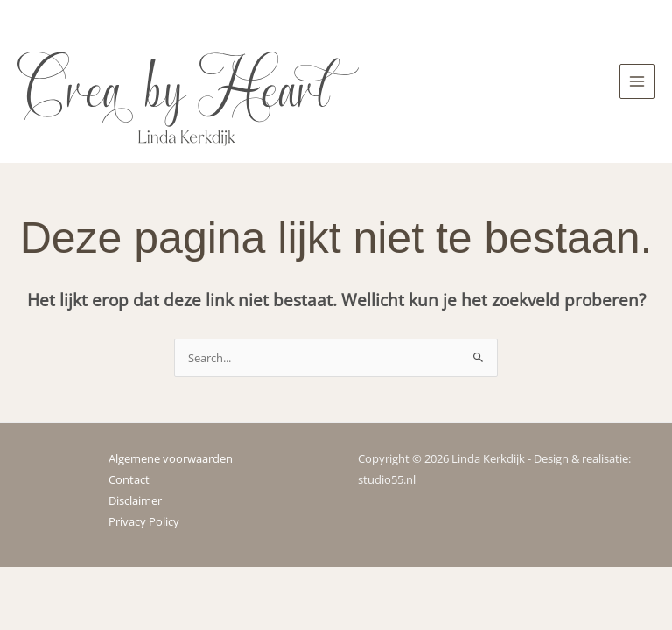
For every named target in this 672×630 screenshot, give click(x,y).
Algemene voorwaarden (171, 458)
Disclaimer (135, 500)
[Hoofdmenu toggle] (637, 81)
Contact (129, 479)
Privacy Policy (144, 521)
